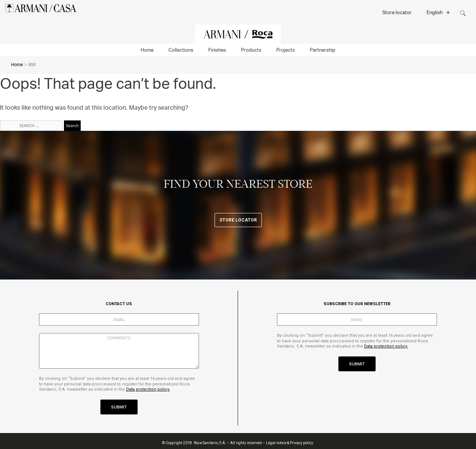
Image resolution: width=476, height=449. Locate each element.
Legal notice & (277, 443)
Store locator (397, 12)
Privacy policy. (302, 443)
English (438, 12)
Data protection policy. (148, 389)
